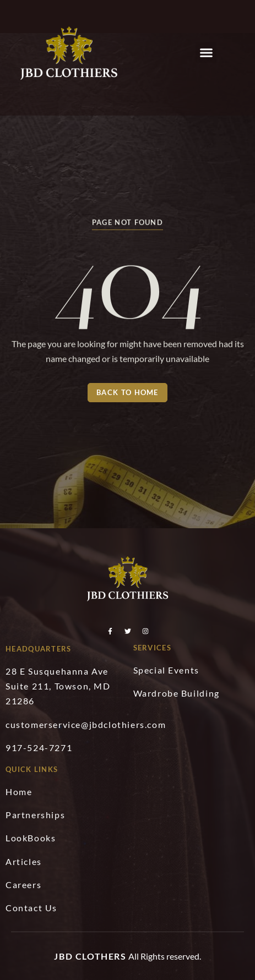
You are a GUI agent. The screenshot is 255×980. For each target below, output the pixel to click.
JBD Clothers (90, 956)
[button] (206, 52)
